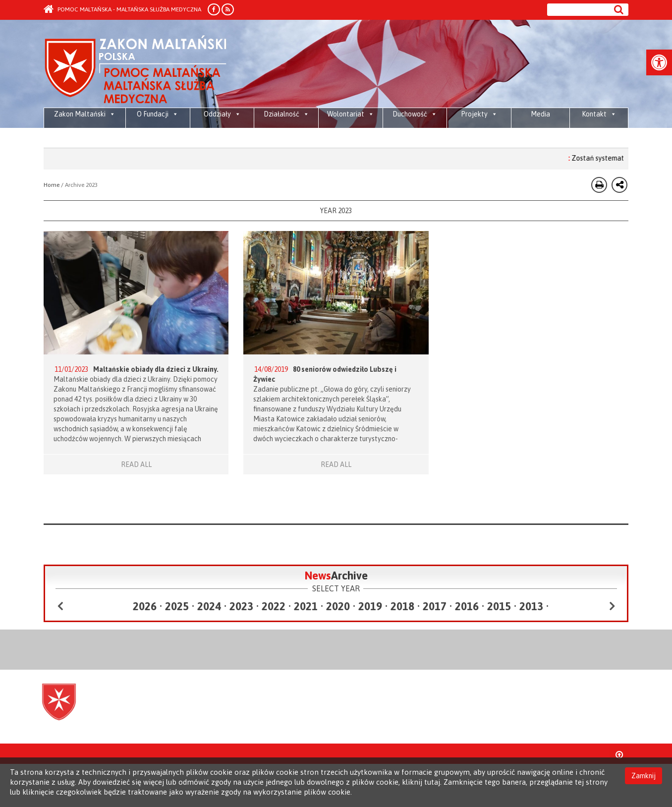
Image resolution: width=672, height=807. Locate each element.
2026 (145, 606)
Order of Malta (136, 70)
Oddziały (222, 114)
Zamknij (644, 776)
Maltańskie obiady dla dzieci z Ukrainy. (156, 369)
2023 (241, 606)
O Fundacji (158, 114)
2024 (209, 606)
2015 (499, 606)
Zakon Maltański (85, 114)
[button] (659, 62)
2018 (402, 606)
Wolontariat (351, 114)
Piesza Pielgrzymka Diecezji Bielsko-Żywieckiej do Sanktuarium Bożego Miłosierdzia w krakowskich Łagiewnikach (167, 139)
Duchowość (415, 114)
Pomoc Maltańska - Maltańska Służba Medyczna (122, 9)
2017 (435, 606)
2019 (370, 606)
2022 (274, 606)
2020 (338, 606)
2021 (306, 606)
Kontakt (599, 114)
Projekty (479, 114)
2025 (177, 606)
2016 (467, 606)
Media (540, 114)
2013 (531, 606)
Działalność (286, 114)
